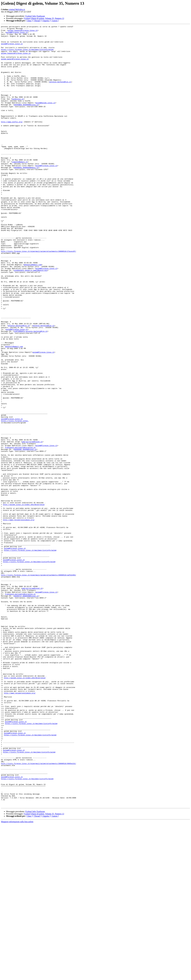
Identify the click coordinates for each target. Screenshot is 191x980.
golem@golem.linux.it (45, 118)
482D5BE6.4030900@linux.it (26, 121)
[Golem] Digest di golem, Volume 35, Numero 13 (44, 18)
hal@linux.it (18, 114)
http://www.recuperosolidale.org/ (19, 619)
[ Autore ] (55, 21)
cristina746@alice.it (17, 9)
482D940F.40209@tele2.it (25, 534)
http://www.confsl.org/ (12, 141)
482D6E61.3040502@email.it (26, 196)
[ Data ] (29, 21)
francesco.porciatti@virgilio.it (20, 532)
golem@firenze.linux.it (17, 34)
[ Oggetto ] (46, 21)
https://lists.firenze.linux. (15, 500)
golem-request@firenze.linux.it (23, 31)
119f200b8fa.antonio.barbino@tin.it (31, 393)
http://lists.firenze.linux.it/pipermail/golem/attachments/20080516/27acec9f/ (39, 297)
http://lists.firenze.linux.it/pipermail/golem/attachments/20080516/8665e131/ (39, 911)
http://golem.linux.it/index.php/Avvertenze (24, 600)
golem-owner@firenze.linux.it (15, 66)
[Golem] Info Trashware (35, 16)
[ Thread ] (37, 21)
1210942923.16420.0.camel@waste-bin (31, 319)
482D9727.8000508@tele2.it (26, 710)
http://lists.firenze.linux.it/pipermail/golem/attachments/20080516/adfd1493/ (39, 685)
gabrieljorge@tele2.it (32, 525)
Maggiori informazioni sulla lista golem (17, 978)
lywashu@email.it (20, 189)
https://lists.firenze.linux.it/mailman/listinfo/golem (27, 54)
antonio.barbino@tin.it (60, 93)
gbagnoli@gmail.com (33, 313)
